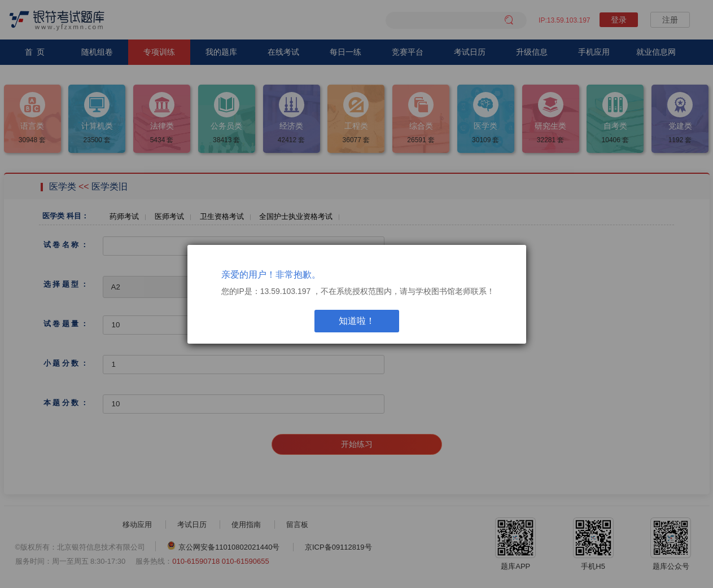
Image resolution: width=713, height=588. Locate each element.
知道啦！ (357, 321)
